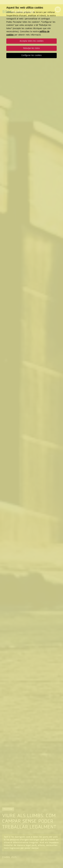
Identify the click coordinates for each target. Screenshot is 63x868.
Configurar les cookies (31, 55)
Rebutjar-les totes (31, 48)
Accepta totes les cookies (32, 41)
